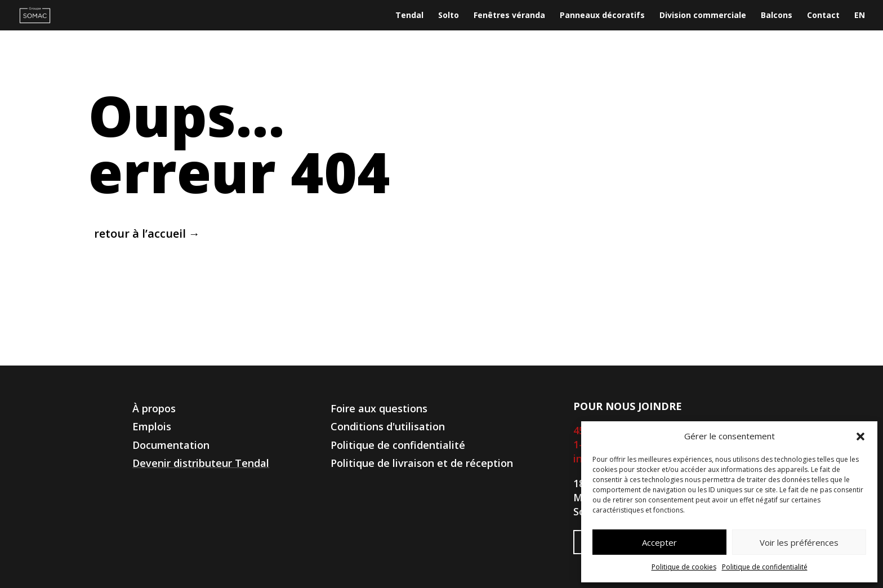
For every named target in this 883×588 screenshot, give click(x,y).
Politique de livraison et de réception (422, 463)
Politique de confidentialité (765, 567)
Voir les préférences (799, 542)
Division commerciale (703, 16)
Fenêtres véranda (509, 16)
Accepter (659, 542)
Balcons (777, 16)
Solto (449, 16)
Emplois (152, 426)
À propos (154, 408)
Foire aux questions (379, 408)
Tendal (409, 16)
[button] (860, 436)
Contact (823, 16)
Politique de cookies (684, 567)
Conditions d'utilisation (388, 426)
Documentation (171, 445)
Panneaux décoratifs (602, 16)
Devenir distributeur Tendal (201, 463)
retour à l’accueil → (147, 233)
